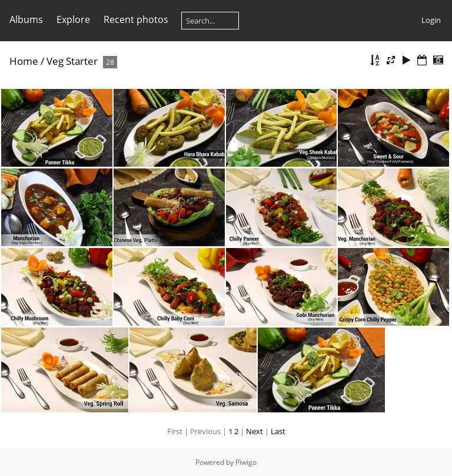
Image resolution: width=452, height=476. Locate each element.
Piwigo (246, 462)
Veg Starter (72, 61)
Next (255, 431)
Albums (26, 19)
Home (24, 61)
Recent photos (136, 19)
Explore (73, 19)
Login (431, 20)
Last (278, 431)
